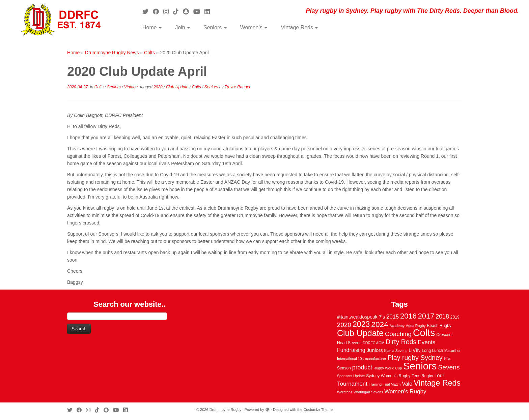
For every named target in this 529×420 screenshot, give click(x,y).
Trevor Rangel (237, 87)
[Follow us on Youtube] (199, 12)
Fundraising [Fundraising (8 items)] (351, 350)
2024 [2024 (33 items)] (380, 324)
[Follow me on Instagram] (168, 12)
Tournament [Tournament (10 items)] (352, 384)
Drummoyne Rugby (226, 410)
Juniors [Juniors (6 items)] (375, 350)
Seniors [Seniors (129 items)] (420, 366)
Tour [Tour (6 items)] (439, 376)
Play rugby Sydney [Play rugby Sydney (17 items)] (415, 358)
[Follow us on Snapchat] (188, 12)
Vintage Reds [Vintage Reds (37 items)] (437, 383)
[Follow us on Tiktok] (178, 12)
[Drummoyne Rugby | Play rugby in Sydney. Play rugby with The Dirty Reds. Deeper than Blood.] (61, 20)
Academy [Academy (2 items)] (397, 326)
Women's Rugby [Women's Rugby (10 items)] (405, 392)
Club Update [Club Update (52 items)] (360, 333)
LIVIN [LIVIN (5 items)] (414, 350)
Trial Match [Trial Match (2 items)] (392, 384)
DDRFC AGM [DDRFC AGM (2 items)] (373, 343)
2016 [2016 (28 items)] (408, 316)
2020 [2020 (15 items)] (344, 325)
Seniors (215, 27)
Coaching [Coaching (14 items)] (398, 334)
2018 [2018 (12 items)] (442, 317)
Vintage (132, 87)
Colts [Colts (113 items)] (424, 333)
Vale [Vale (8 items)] (407, 384)
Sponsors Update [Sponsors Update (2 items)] (351, 376)
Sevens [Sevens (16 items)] (449, 367)
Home (152, 27)
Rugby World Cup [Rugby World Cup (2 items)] (388, 368)
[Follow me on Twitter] (148, 12)
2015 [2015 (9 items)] (393, 317)
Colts (149, 53)
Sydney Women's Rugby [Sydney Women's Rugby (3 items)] (388, 376)
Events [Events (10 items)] (426, 342)
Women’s (254, 27)
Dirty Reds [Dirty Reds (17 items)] (401, 342)
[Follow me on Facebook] (158, 12)
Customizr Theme (318, 410)
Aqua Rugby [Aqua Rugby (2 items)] (416, 326)
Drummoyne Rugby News (112, 53)
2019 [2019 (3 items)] (455, 317)
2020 (159, 87)
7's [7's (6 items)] (382, 317)
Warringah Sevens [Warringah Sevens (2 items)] (368, 392)
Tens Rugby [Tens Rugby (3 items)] (422, 376)
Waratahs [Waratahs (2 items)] (345, 392)
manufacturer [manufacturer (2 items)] (376, 359)
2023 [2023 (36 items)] (361, 324)
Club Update (178, 87)
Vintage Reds (299, 27)
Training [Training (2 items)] (375, 384)
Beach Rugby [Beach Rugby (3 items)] (439, 326)
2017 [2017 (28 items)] (426, 316)
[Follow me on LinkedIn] (209, 12)
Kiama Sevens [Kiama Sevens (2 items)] (396, 351)
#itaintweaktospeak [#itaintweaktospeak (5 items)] (357, 317)
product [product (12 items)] (362, 367)
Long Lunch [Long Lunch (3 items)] (432, 351)
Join (183, 27)
